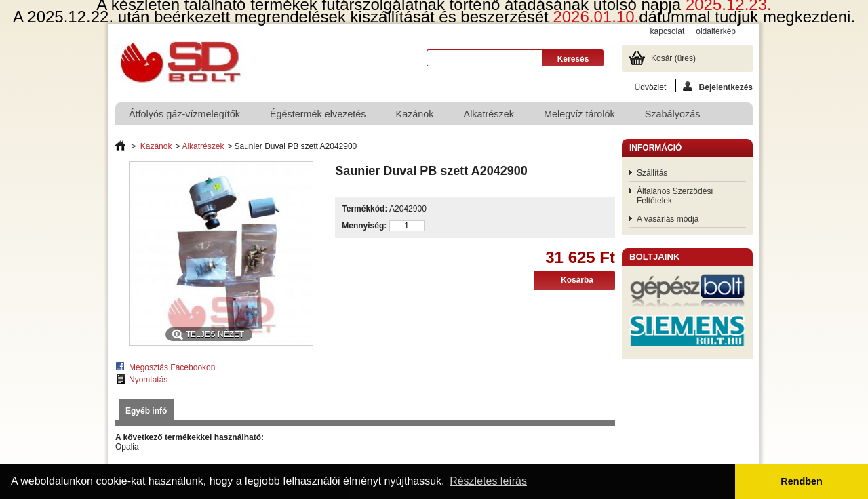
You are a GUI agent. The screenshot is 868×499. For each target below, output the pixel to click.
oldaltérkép (716, 31)
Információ (655, 148)
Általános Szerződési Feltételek (675, 196)
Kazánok (415, 114)
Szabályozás (673, 114)
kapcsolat (668, 31)
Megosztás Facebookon (172, 367)
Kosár (673, 58)
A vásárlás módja (668, 219)
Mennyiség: (364, 226)
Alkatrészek (489, 114)
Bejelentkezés (718, 86)
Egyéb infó (146, 411)
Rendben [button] (802, 481)
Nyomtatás (148, 380)
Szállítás (652, 173)
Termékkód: (364, 209)
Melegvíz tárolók (579, 114)
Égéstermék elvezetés (318, 114)
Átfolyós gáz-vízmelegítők (184, 114)
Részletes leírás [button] (488, 481)
